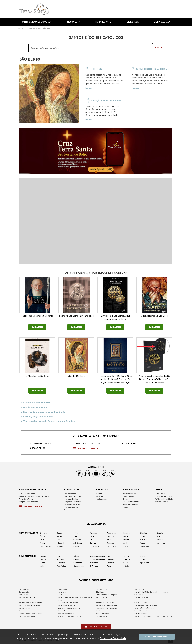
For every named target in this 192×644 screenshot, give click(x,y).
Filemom (110, 559)
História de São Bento (35, 408)
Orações (100, 496)
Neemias (94, 533)
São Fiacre (100, 592)
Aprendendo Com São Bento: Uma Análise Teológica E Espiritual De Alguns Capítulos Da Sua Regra (116, 379)
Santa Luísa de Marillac (67, 605)
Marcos (43, 559)
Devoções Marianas (72, 504)
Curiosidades (102, 499)
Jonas (142, 536)
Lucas (43, 563)
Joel (125, 543)
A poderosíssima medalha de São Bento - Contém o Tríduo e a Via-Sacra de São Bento (154, 379)
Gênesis (44, 533)
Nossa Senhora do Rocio (106, 603)
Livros (126, 499)
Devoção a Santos (26, 499)
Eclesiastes (111, 533)
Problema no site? (162, 502)
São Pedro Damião (142, 597)
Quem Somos (160, 494)
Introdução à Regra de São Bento (37, 316)
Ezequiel (127, 533)
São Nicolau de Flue (27, 597)
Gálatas (76, 556)
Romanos (61, 559)
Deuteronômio (46, 546)
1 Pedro (126, 556)
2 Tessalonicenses (98, 559)
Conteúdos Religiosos (164, 496)
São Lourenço (140, 595)
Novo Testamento (130, 504)
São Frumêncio (140, 614)
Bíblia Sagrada (132, 490)
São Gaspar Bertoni (104, 616)
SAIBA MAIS (37, 327)
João (42, 566)
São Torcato (24, 611)
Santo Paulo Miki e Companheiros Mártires (151, 592)
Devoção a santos (131, 443)
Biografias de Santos (72, 502)
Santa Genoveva (103, 614)
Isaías (109, 540)
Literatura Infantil (71, 507)
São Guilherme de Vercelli (68, 603)
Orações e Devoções (73, 496)
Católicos (37, 22)
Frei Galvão (62, 589)
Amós (126, 546)
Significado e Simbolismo (88, 443)
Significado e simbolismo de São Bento (44, 412)
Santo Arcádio (25, 592)
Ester (92, 536)
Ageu (159, 536)
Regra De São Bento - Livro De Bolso (76, 316)
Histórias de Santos (40, 443)
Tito (108, 556)
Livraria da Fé (73, 490)
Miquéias (144, 540)
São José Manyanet (27, 616)
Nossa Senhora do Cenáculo (31, 614)
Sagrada (162, 22)
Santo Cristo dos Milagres (106, 595)
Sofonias (160, 533)
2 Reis (76, 536)
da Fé (103, 22)
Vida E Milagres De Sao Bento (155, 316)
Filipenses (78, 563)
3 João (143, 556)
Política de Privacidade (164, 499)
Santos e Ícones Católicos (34, 490)
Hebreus (110, 563)
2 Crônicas (78, 543)
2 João (126, 566)
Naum (142, 543)
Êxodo (43, 536)
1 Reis (76, 533)
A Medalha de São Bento (38, 376)
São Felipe (23, 595)
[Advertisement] (116, 9)
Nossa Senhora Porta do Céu (69, 616)
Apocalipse (145, 563)
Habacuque (145, 546)
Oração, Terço (38, 448)
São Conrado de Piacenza (29, 605)
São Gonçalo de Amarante (106, 605)
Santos (99, 494)
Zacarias (160, 540)
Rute (59, 540)
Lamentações (112, 546)
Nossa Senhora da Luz (67, 614)
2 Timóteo (94, 566)
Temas (126, 507)
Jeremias (110, 543)
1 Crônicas (78, 540)
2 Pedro (127, 559)
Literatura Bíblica (71, 499)
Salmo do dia (128, 496)
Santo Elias (62, 595)
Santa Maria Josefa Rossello (146, 605)
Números (44, 543)
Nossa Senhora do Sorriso (106, 608)
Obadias (143, 533)
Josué (59, 533)
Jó (91, 540)
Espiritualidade (70, 494)
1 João (126, 563)
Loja (74, 22)
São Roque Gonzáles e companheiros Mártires (153, 616)
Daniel (126, 536)
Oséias (126, 540)
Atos (59, 556)
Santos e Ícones (35, 28)
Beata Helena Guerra (143, 611)
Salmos (93, 543)
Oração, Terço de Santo (29, 502)
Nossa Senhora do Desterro (69, 608)
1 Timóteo (94, 563)
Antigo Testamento (131, 502)
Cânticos (110, 536)
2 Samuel (61, 546)
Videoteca (103, 490)
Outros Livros (70, 510)
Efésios (76, 559)
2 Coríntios (61, 566)
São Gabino (139, 589)
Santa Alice (62, 592)
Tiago (109, 566)
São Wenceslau (141, 603)
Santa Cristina (102, 597)
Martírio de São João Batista (30, 603)
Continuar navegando (157, 637)
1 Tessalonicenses (97, 556)
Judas (142, 559)
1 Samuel (60, 543)
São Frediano (101, 611)
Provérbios (94, 546)
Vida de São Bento (77, 376)
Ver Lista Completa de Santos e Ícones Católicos (49, 421)
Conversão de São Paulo (144, 608)
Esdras (76, 546)
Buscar (158, 48)
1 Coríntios (61, 563)
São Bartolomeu (26, 589)
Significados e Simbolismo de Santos (34, 496)
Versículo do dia (130, 494)
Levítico (43, 540)
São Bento (47, 28)
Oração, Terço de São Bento (38, 417)
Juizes (59, 536)
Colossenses (79, 566)
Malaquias (161, 543)
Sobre (159, 490)
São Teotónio (101, 589)
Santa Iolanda (25, 608)
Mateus (43, 556)
